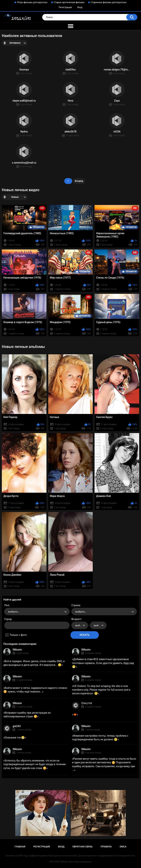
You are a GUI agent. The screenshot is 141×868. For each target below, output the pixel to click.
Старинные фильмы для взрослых (109, 2)
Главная (20, 847)
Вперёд (79, 181)
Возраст (76, 619)
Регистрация (65, 7)
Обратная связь (82, 847)
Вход (80, 7)
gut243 (17, 726)
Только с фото (18, 635)
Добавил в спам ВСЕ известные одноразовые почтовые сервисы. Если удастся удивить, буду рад (103, 663)
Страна (76, 605)
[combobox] (37, 612)
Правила (106, 847)
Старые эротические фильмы (69, 2)
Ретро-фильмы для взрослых (32, 2)
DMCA (123, 847)
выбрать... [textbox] (14, 612)
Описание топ (15, 738)
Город (8, 619)
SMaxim (17, 650)
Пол (7, 605)
